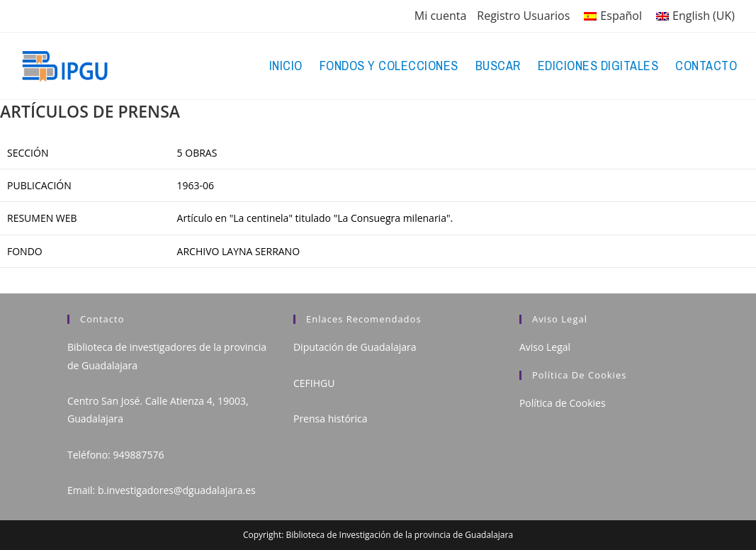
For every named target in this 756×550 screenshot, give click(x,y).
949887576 (138, 455)
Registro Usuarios (523, 16)
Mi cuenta (440, 16)
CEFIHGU (314, 383)
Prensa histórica (331, 419)
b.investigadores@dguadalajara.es (177, 490)
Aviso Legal (545, 347)
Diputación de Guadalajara (355, 347)
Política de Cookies (563, 403)
